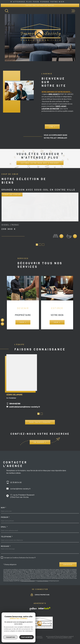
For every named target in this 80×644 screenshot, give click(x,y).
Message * (6, 543)
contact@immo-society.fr (20, 486)
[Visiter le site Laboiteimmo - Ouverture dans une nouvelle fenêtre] (12, 634)
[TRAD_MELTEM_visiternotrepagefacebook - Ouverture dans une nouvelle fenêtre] (2, 320)
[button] (38, 414)
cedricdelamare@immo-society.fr (25, 407)
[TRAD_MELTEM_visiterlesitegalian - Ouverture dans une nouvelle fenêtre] (33, 606)
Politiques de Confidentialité (28, 578)
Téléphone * (7, 534)
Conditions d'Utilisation (43, 578)
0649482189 (15, 404)
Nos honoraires (50, 633)
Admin (49, 635)
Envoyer (68, 561)
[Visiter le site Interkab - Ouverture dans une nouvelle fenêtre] (44, 605)
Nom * (4, 505)
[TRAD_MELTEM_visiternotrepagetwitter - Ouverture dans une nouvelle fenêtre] (2, 324)
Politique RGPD (62, 635)
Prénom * (5, 514)
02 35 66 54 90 (16, 479)
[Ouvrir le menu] (73, 11)
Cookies (69, 635)
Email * (4, 524)
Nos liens (55, 635)
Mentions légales (68, 633)
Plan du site (59, 633)
